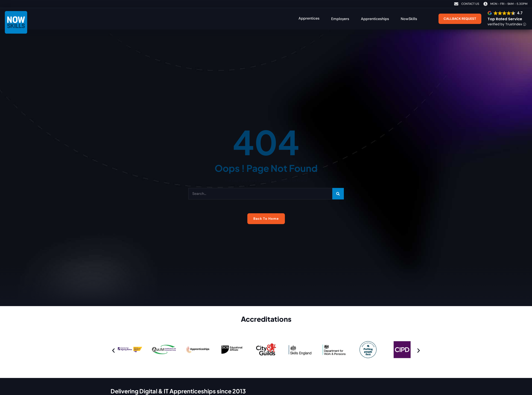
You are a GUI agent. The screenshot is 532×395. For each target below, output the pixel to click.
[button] (312, 18)
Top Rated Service (505, 19)
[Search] (338, 194)
